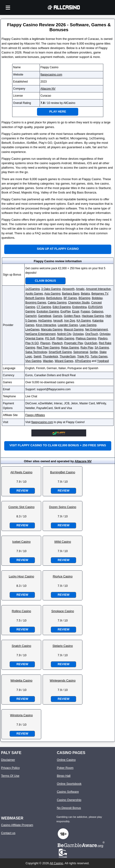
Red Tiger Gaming (48, 348)
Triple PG (83, 356)
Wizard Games (64, 361)
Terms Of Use (10, 776)
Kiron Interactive (46, 325)
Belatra (85, 294)
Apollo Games (34, 294)
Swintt (37, 356)
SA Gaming (102, 348)
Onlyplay (105, 334)
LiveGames (32, 330)
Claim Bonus (45, 281)
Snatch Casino (21, 646)
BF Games (70, 298)
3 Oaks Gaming (51, 289)
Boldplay (97, 298)
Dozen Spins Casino (63, 507)
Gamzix (57, 316)
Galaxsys (97, 311)
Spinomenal (81, 352)
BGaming (84, 298)
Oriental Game (34, 338)
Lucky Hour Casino (21, 576)
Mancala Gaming (52, 330)
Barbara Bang (71, 294)
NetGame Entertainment (40, 334)
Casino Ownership (69, 800)
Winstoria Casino (21, 715)
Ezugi (76, 311)
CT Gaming (44, 307)
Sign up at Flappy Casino (58, 249)
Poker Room (65, 768)
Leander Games (68, 325)
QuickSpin (91, 343)
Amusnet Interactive (98, 289)
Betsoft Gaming (35, 298)
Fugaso (85, 311)
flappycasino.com (51, 75)
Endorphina (80, 307)
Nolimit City (64, 334)
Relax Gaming (70, 348)
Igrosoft (58, 321)
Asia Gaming (52, 294)
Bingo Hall (64, 776)
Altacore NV (48, 89)
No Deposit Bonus (69, 808)
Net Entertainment (96, 330)
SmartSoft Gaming (60, 352)
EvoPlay (65, 311)
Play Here (58, 112)
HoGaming (45, 321)
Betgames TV (100, 294)
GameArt (31, 316)
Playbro (103, 338)
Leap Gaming (88, 325)
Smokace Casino (63, 611)
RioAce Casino (63, 576)
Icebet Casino (21, 542)
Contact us (8, 833)
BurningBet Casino (63, 472)
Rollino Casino (21, 611)
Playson (45, 343)
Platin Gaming (65, 338)
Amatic (80, 289)
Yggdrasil (103, 361)
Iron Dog (70, 321)
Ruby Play (87, 348)
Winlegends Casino (63, 680)
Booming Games (36, 303)
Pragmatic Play (74, 343)
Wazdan (48, 361)
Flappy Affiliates (35, 415)
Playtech (57, 343)
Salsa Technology (36, 352)
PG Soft (50, 338)
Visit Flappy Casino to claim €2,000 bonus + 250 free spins (58, 445)
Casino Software (68, 792)
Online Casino (66, 760)
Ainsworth (68, 289)
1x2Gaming (32, 289)
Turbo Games (99, 356)
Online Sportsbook (69, 784)
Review (22, 491)
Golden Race (72, 316)
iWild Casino (63, 542)
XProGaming (83, 361)
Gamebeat (45, 316)
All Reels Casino (22, 472)
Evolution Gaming (48, 311)
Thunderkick (50, 356)
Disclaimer (8, 760)
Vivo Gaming (33, 361)
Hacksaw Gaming (93, 316)
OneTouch (92, 334)
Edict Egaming (61, 307)
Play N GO (32, 343)
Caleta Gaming (57, 303)
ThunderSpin (68, 356)
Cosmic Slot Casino (22, 507)
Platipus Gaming (86, 338)
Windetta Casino (22, 680)
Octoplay (78, 334)
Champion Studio (79, 303)
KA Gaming (84, 321)
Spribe (94, 352)
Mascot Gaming (74, 330)
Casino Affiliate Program (17, 825)
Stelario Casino (63, 646)
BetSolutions (54, 298)
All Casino (56, 863)
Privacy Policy (10, 768)
